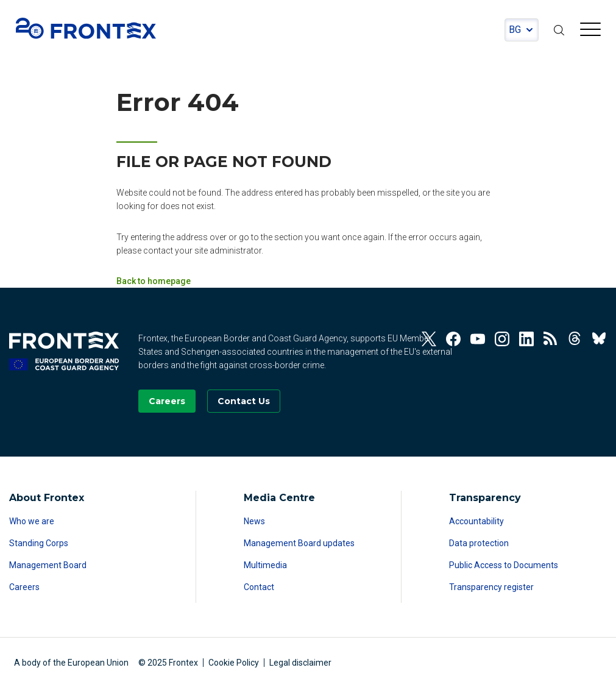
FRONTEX (86, 28)
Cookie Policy (234, 663)
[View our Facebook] (453, 339)
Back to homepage (154, 281)
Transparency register (491, 587)
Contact (259, 587)
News (254, 521)
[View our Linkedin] (526, 339)
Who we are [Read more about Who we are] (32, 521)
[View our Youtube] (478, 339)
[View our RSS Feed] (551, 339)
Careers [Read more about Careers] (24, 587)
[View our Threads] (575, 339)
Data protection (479, 543)
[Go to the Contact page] (244, 401)
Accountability (476, 521)
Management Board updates (299, 543)
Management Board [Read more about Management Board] (48, 565)
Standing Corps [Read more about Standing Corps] (39, 543)
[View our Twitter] (429, 339)
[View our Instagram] (502, 339)
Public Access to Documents (504, 565)
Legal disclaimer (300, 663)
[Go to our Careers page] (167, 401)
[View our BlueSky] (600, 339)
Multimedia (265, 565)
